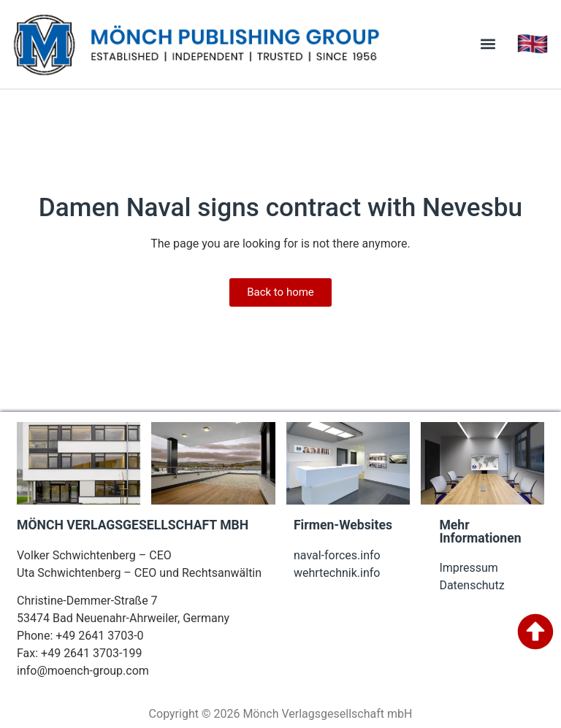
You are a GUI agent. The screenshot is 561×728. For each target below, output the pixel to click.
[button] (488, 44)
